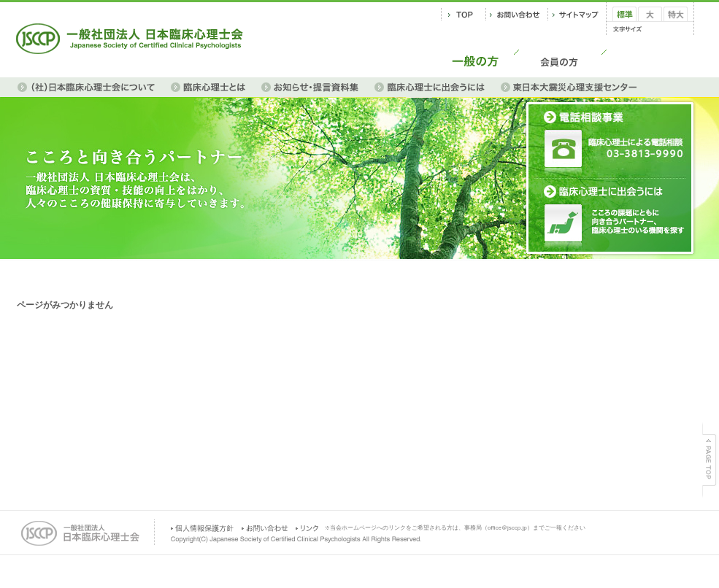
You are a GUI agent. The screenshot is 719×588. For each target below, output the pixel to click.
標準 (621, 26)
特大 (672, 26)
